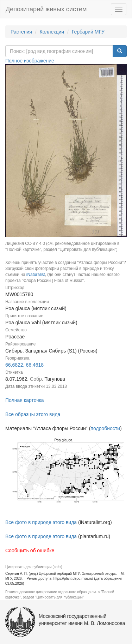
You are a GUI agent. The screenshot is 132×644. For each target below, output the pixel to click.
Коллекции (52, 32)
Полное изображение (30, 61)
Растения (21, 32)
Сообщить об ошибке (30, 550)
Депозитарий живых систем (46, 9)
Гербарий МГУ (88, 32)
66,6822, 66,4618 (24, 365)
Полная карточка (25, 400)
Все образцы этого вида (33, 414)
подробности (105, 428)
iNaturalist (36, 275)
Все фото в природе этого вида (41, 522)
